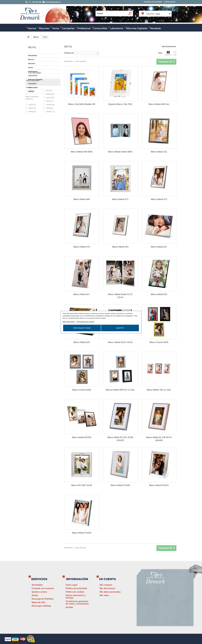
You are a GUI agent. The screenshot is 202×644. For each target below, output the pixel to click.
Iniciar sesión (170, 2)
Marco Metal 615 (159, 294)
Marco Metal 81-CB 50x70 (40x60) (159, 439)
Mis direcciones (107, 588)
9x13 (49, 119)
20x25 (32, 136)
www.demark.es (159, 613)
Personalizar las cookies (85, 321)
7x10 (32, 119)
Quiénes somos (39, 592)
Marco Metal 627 (159, 247)
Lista (175, 53)
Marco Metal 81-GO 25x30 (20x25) (120, 439)
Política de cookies (75, 592)
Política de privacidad (76, 588)
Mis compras (106, 585)
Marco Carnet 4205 (159, 342)
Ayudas (69, 607)
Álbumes (44, 28)
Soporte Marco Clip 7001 (120, 104)
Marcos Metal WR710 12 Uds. (120, 390)
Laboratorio (117, 28)
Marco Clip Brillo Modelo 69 (82, 104)
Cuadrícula (168, 53)
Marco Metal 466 (82, 199)
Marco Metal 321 (159, 152)
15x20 (50, 133)
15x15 (50, 129)
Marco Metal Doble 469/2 (120, 152)
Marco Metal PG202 (82, 533)
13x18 (50, 126)
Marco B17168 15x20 (82, 485)
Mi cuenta (108, 579)
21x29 (50, 136)
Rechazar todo (82, 328)
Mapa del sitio (39, 602)
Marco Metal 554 (120, 247)
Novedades (33, 55)
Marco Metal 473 (159, 199)
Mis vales (104, 595)
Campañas (68, 28)
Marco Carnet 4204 (82, 390)
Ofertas (31, 92)
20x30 (32, 140)
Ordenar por (69, 53)
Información (77, 579)
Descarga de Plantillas (43, 599)
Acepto (120, 328)
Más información (69, 321)
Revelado (155, 28)
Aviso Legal (71, 585)
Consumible (100, 28)
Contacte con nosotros (153, 2)
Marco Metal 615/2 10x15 (120, 342)
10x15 (50, 122)
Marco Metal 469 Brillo (82, 152)
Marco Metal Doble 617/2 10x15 (120, 296)
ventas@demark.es (156, 608)
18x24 (32, 133)
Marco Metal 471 (120, 199)
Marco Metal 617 (82, 294)
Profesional (84, 28)
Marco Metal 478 (82, 247)
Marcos (32, 28)
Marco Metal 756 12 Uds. (159, 390)
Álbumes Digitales (137, 28)
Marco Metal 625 (82, 342)
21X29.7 (50, 140)
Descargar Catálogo (41, 606)
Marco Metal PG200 (120, 485)
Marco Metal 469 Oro (159, 104)
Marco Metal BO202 (82, 437)
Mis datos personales (110, 592)
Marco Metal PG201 (159, 485)
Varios (56, 28)
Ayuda (35, 595)
